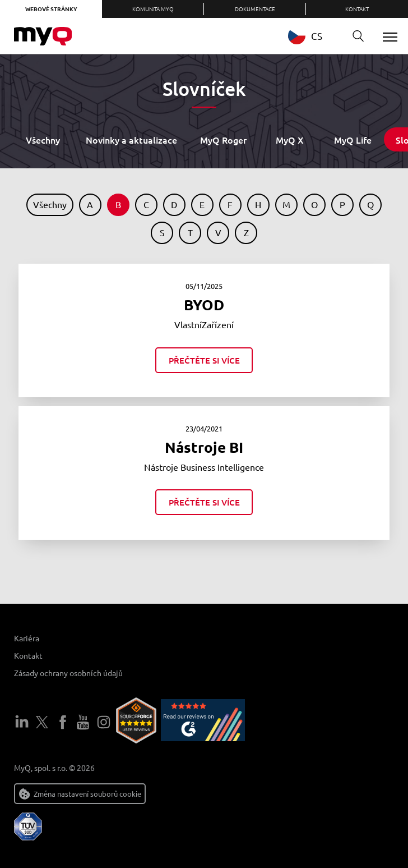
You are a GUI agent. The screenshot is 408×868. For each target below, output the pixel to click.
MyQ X (290, 140)
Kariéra (27, 638)
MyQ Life (353, 140)
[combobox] (314, 36)
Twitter (42, 722)
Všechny (43, 140)
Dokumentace (255, 9)
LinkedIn (22, 722)
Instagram (104, 722)
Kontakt (357, 9)
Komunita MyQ (153, 9)
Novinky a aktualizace (131, 140)
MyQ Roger (223, 140)
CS (305, 36)
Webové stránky (51, 9)
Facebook (63, 722)
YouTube (83, 722)
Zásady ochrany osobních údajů (68, 673)
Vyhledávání (354, 36)
